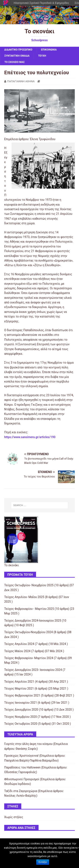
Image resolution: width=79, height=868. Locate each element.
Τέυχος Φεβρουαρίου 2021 (22, 695)
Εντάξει (43, 862)
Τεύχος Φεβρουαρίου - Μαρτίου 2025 (29, 609)
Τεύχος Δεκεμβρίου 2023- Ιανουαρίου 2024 (33, 670)
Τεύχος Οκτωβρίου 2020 (21, 724)
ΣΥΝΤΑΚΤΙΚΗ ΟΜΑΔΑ (17, 56)
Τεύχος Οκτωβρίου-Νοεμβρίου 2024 (29, 632)
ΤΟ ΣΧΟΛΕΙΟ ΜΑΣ (15, 62)
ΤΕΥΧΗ (42, 56)
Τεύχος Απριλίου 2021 (19, 682)
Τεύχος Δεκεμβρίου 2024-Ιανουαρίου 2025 (33, 621)
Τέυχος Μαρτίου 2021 (19, 689)
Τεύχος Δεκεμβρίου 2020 (21, 710)
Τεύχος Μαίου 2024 (17, 651)
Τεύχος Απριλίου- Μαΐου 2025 (24, 597)
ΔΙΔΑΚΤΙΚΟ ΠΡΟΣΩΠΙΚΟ (18, 50)
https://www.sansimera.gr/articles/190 (30, 437)
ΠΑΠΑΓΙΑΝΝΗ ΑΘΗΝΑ (21, 81)
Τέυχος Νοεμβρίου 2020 (21, 717)
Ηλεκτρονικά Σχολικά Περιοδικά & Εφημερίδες (41, 3)
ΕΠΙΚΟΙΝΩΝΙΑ (49, 50)
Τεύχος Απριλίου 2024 (19, 644)
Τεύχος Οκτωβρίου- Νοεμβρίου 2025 (29, 585)
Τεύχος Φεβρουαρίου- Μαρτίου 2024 (29, 658)
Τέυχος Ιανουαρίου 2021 (21, 703)
